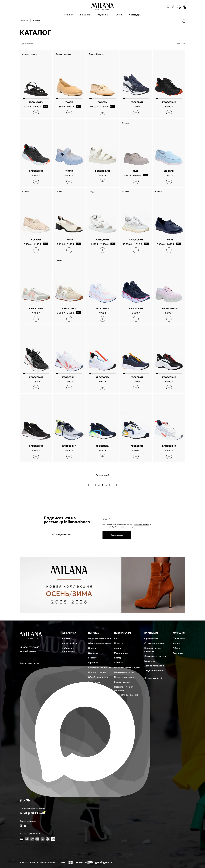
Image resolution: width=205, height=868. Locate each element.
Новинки (68, 15)
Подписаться (117, 535)
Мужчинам (104, 15)
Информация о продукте (127, 667)
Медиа (176, 643)
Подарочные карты (124, 677)
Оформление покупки (100, 643)
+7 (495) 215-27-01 (29, 651)
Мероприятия (121, 653)
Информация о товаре (100, 638)
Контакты (178, 653)
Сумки (119, 15)
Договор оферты (97, 672)
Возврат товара (122, 682)
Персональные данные (126, 695)
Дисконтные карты (124, 672)
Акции (117, 648)
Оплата (92, 648)
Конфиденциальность (100, 667)
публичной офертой (142, 524)
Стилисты (119, 663)
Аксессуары (135, 15)
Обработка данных (98, 677)
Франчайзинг (151, 638)
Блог (117, 638)
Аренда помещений (155, 666)
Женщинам (85, 15)
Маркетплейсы (69, 643)
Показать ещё (103, 475)
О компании (179, 638)
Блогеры (119, 658)
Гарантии (93, 663)
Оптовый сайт (153, 678)
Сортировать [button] (26, 43)
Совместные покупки (155, 656)
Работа (176, 648)
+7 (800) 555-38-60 (29, 647)
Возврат (92, 658)
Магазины (67, 638)
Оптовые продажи (154, 643)
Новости (119, 643)
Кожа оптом (151, 661)
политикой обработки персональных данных (120, 527)
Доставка (93, 653)
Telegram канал (61, 535)
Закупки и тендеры (154, 671)
